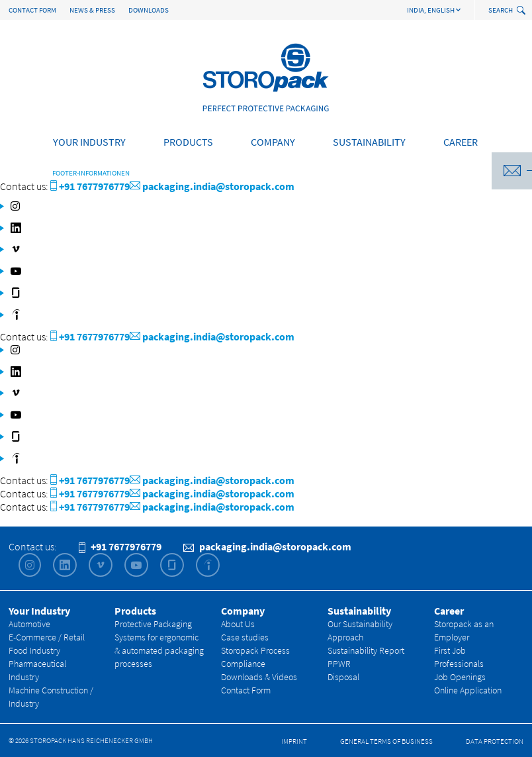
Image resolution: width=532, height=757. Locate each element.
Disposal (343, 677)
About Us (238, 624)
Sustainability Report (366, 650)
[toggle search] (522, 11)
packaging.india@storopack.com (212, 186)
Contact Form (32, 10)
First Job (450, 650)
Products (188, 142)
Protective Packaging (153, 624)
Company (273, 142)
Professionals (459, 664)
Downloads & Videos (259, 677)
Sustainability (369, 142)
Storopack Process (255, 650)
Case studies (245, 637)
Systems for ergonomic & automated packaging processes (159, 650)
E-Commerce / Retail (47, 637)
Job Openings (460, 677)
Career (461, 142)
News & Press (92, 10)
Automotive (29, 624)
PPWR (339, 664)
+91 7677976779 (90, 186)
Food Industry (34, 650)
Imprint (294, 741)
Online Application (468, 690)
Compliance (243, 664)
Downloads (149, 10)
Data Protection (495, 741)
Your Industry (89, 142)
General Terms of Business (386, 741)
